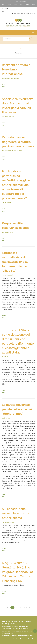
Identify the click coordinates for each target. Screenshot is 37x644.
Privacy (12, 624)
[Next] (29, 608)
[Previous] (8, 608)
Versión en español (29, 14)
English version (17, 14)
